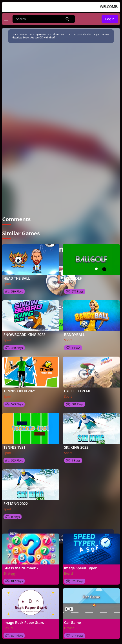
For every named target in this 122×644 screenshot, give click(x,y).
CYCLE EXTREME (78, 389)
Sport (7, 282)
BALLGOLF (73, 276)
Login (110, 19)
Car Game (73, 621)
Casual (8, 626)
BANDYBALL (75, 333)
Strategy (10, 571)
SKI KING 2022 (76, 445)
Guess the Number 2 (21, 566)
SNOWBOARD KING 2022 (24, 333)
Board (69, 571)
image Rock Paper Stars (24, 621)
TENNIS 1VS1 (15, 445)
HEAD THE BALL (17, 276)
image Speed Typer (80, 566)
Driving (69, 626)
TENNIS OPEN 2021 (20, 389)
